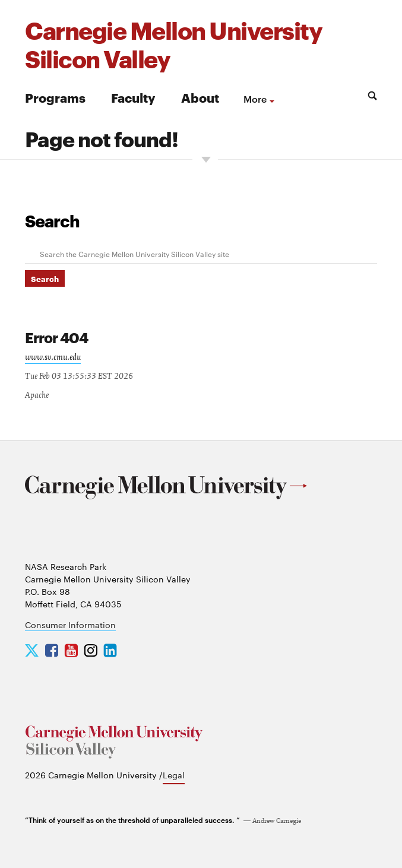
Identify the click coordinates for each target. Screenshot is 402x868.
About (200, 97)
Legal (174, 775)
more (255, 99)
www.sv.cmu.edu (53, 357)
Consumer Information (70, 625)
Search (52, 220)
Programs (55, 97)
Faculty (133, 97)
